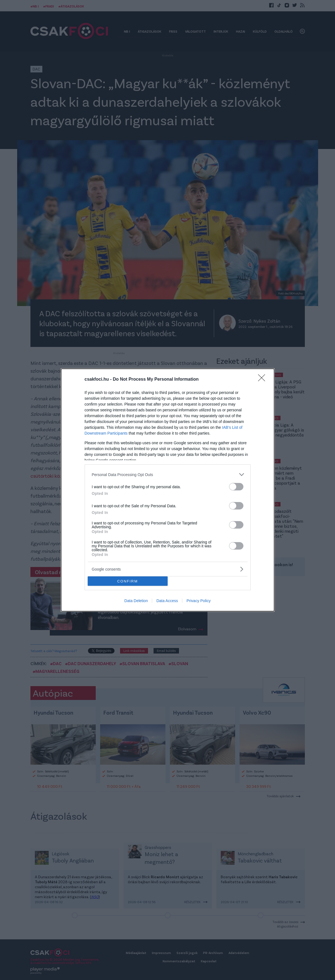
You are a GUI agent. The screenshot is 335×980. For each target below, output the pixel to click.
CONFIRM (128, 581)
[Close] (263, 380)
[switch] (236, 487)
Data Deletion (136, 601)
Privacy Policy (198, 601)
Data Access (167, 601)
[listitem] (168, 475)
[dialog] (168, 490)
